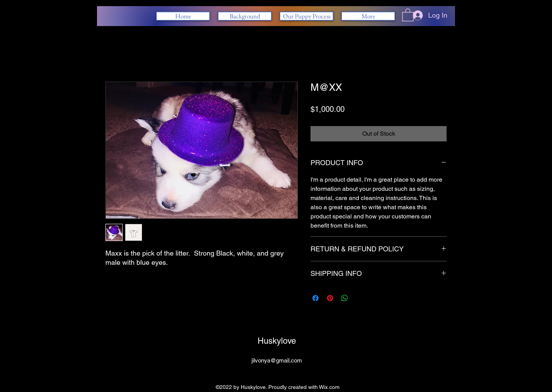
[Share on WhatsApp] (345, 298)
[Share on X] (359, 298)
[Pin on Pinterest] (330, 298)
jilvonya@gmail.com (277, 360)
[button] (408, 15)
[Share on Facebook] (315, 298)
